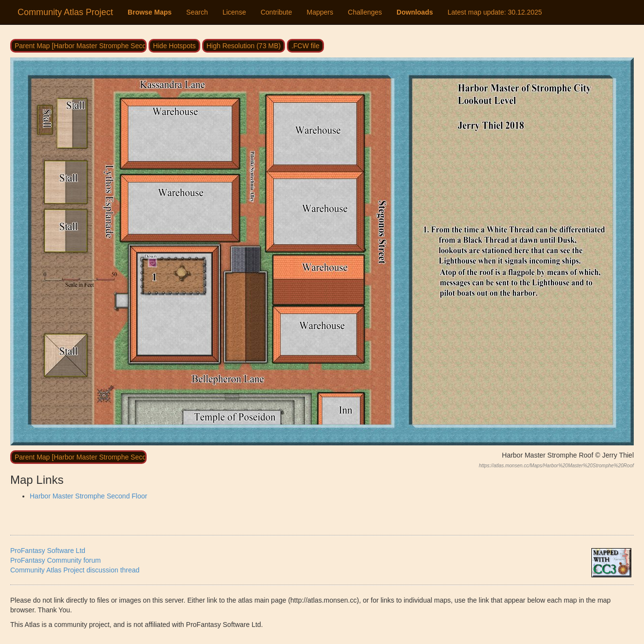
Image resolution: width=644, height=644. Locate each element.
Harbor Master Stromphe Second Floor (88, 496)
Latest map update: (495, 12)
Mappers (320, 12)
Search (197, 12)
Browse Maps (150, 12)
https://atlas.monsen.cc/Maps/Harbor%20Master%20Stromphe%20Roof (556, 466)
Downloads (415, 12)
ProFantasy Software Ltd (48, 551)
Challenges (365, 12)
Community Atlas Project (65, 12)
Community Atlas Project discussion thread (75, 570)
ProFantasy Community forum (56, 560)
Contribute (276, 12)
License (234, 12)
